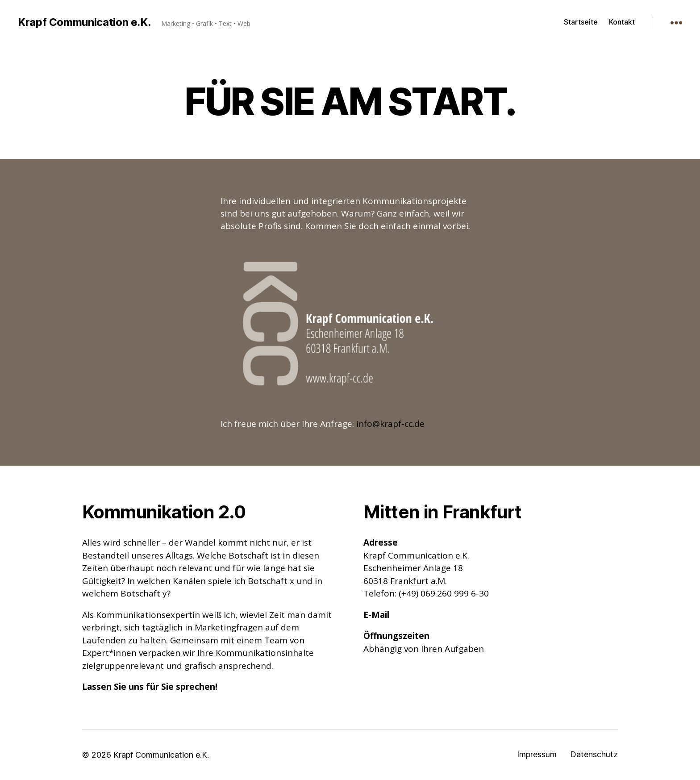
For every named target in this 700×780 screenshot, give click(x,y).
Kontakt (622, 22)
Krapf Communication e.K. (84, 22)
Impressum (537, 754)
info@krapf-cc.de (390, 424)
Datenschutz (594, 754)
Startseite (581, 22)
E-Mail (376, 615)
